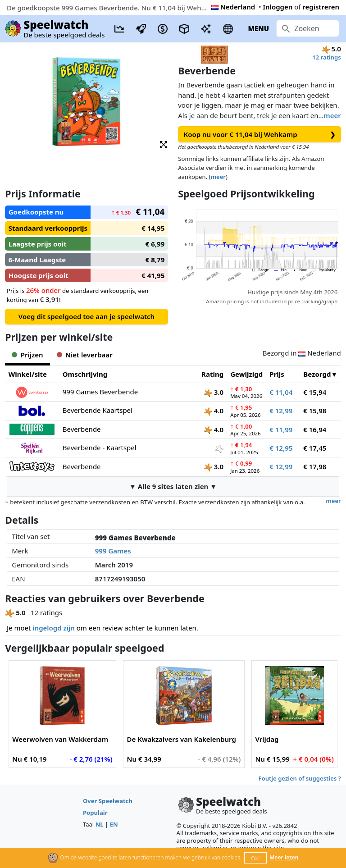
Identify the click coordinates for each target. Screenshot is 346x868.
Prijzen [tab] (27, 355)
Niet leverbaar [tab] (85, 355)
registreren (321, 7)
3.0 (214, 392)
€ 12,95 (281, 448)
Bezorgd (317, 374)
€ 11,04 (281, 392)
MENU (258, 28)
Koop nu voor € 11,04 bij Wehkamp (260, 135)
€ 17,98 (315, 466)
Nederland (233, 7)
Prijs (277, 374)
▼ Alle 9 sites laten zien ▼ (173, 486)
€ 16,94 (315, 429)
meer (332, 115)
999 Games (113, 551)
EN (114, 824)
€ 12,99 (281, 411)
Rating (212, 374)
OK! (255, 858)
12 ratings (327, 57)
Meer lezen (284, 857)
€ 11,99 (281, 429)
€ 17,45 (315, 448)
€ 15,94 (315, 392)
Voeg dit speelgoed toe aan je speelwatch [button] (86, 316)
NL (100, 824)
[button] (164, 144)
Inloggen (278, 7)
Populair (95, 813)
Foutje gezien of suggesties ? (300, 778)
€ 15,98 (315, 411)
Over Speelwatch (108, 801)
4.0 (214, 411)
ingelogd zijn (53, 628)
